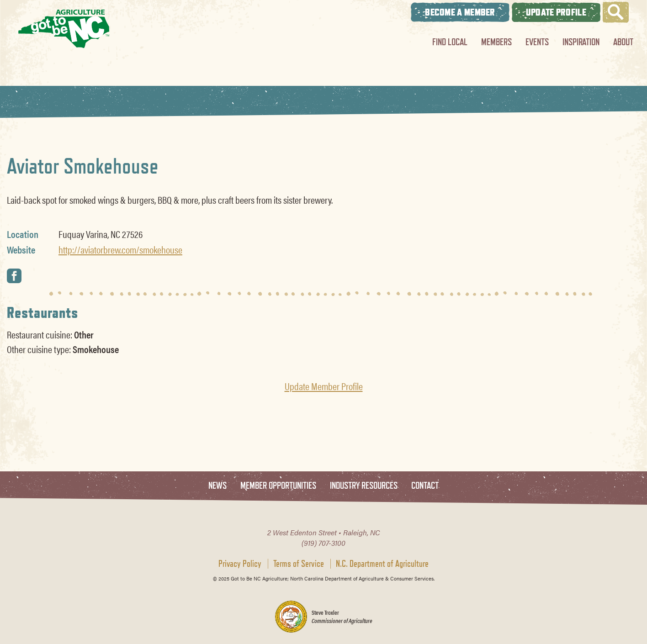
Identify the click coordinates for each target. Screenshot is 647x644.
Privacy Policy (240, 564)
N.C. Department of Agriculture (382, 564)
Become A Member (460, 12)
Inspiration (581, 42)
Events (537, 42)
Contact (425, 486)
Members (496, 42)
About (623, 42)
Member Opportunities (278, 486)
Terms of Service (299, 564)
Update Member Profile (324, 386)
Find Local (450, 42)
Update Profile (556, 12)
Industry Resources (364, 486)
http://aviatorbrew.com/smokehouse (120, 249)
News (217, 486)
